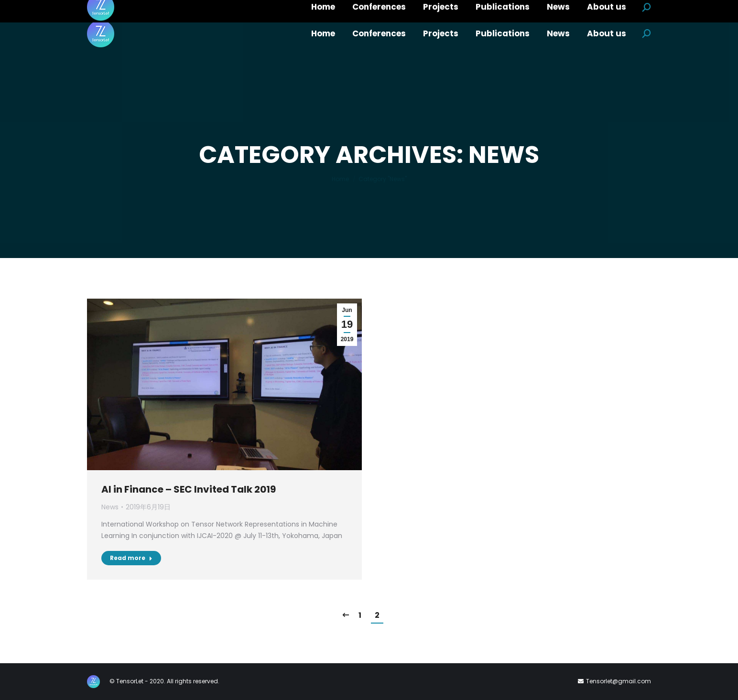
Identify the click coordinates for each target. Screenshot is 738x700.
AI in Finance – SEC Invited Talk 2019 (189, 489)
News (110, 507)
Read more (131, 558)
